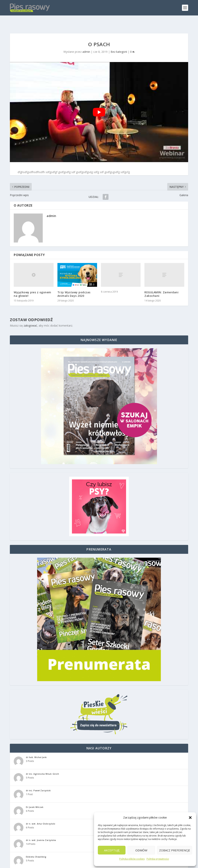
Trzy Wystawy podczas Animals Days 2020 (74, 284)
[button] (190, 818)
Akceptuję (112, 850)
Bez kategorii (119, 42)
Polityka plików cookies (132, 859)
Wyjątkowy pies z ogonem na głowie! (32, 284)
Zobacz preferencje (175, 850)
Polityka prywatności (158, 859)
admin (86, 42)
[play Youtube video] (99, 102)
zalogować (30, 315)
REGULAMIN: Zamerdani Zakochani (161, 284)
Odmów (141, 850)
